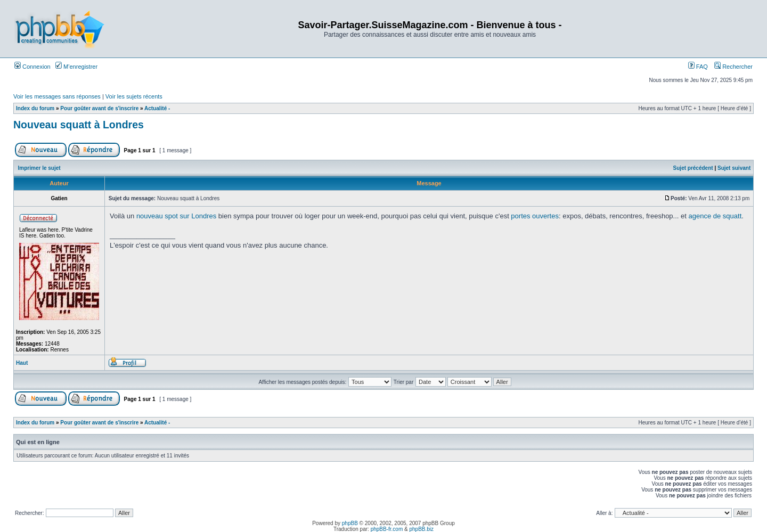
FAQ (698, 67)
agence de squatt (715, 216)
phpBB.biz (421, 529)
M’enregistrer (76, 67)
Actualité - (157, 108)
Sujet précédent (693, 168)
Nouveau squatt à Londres (79, 125)
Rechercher (733, 67)
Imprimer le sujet (39, 168)
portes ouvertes (535, 216)
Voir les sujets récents (134, 96)
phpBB (350, 523)
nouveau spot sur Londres (176, 216)
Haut (22, 363)
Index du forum (35, 108)
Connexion (32, 67)
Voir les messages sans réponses (57, 96)
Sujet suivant (734, 168)
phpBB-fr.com (387, 529)
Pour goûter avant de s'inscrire (99, 108)
